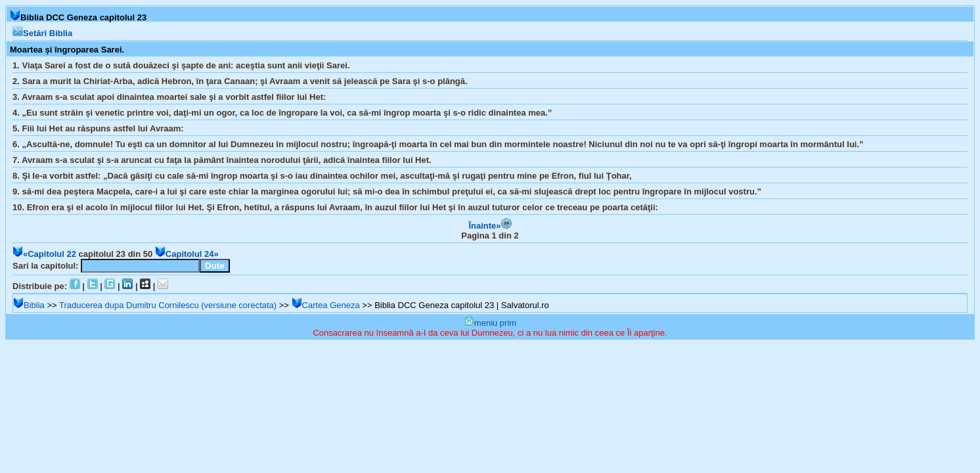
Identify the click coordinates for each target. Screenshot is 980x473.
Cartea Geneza (326, 305)
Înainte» (490, 226)
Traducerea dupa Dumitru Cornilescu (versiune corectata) (168, 305)
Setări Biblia (42, 33)
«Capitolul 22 (44, 254)
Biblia (29, 305)
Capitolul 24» (187, 254)
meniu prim (490, 323)
